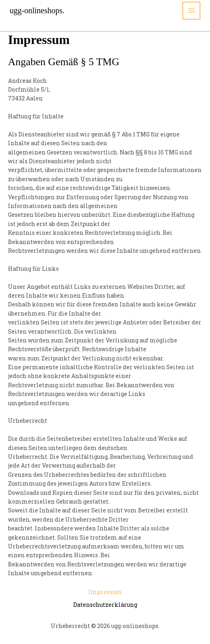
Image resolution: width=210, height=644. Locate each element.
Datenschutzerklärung (105, 605)
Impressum (105, 592)
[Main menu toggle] (191, 11)
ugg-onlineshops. (37, 10)
